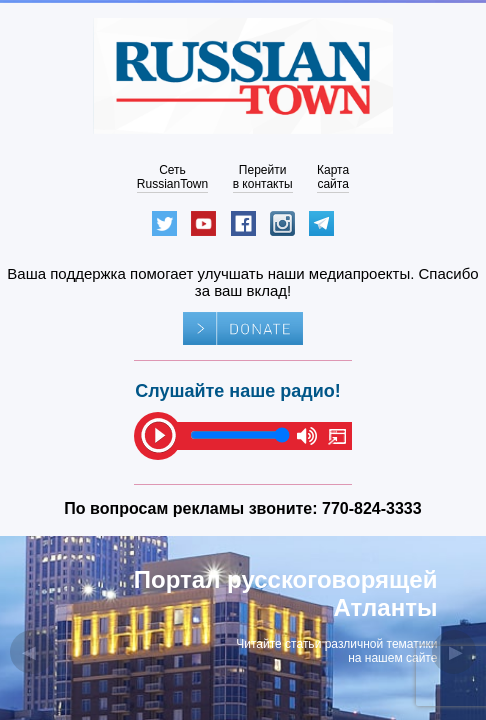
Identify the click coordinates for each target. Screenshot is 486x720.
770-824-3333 (372, 508)
